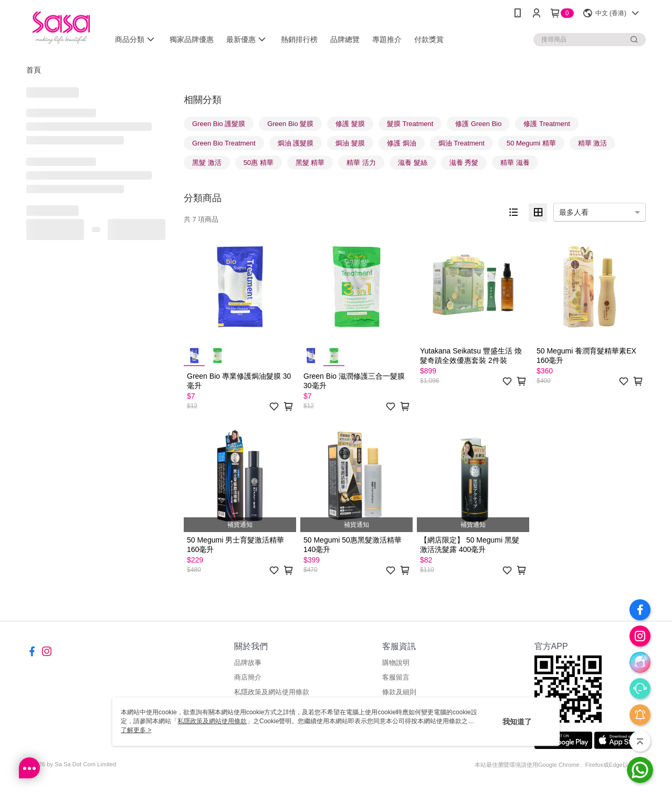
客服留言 (396, 677)
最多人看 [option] (574, 212)
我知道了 (517, 722)
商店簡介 (248, 677)
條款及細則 (399, 692)
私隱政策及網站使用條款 (272, 692)
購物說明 (396, 663)
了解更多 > (136, 730)
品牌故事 (248, 663)
